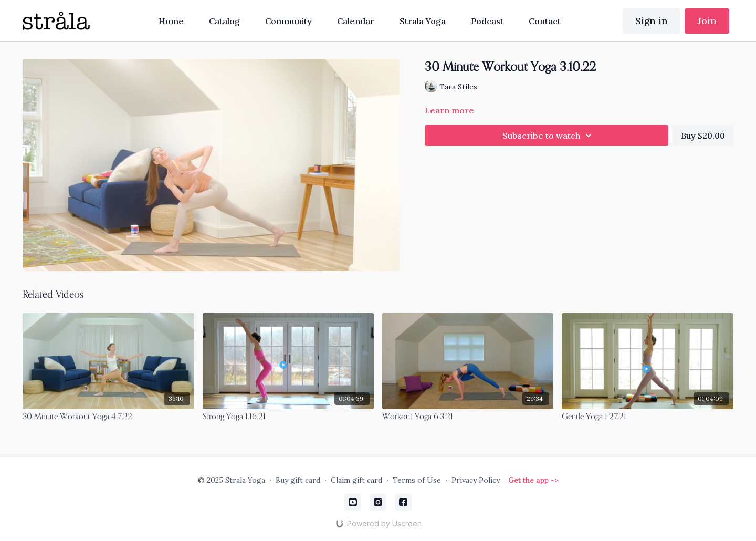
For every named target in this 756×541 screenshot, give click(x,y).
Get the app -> (533, 480)
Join (707, 21)
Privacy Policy (476, 480)
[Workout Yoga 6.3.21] (468, 417)
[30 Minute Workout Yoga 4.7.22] (108, 417)
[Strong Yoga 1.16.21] (288, 417)
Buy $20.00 (703, 136)
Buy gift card (298, 480)
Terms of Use (417, 480)
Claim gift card (356, 480)
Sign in (652, 21)
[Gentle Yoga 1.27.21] (647, 417)
